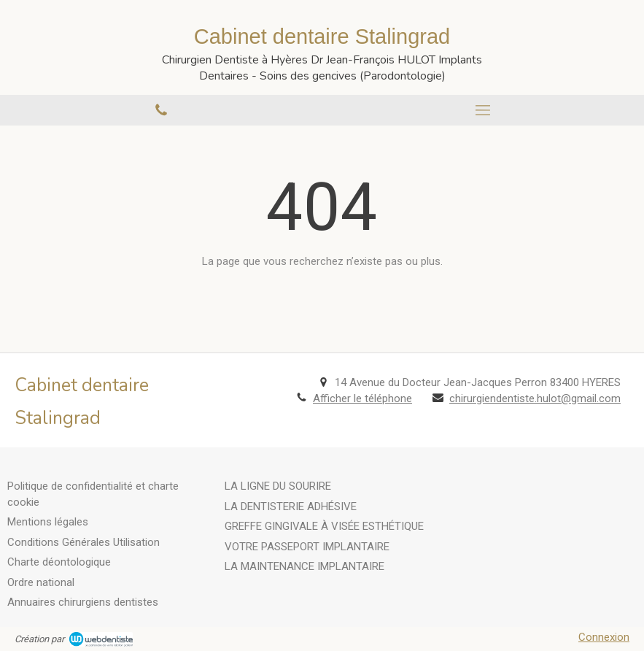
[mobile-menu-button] (484, 110)
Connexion (604, 637)
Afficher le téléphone (362, 398)
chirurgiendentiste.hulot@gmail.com (535, 398)
